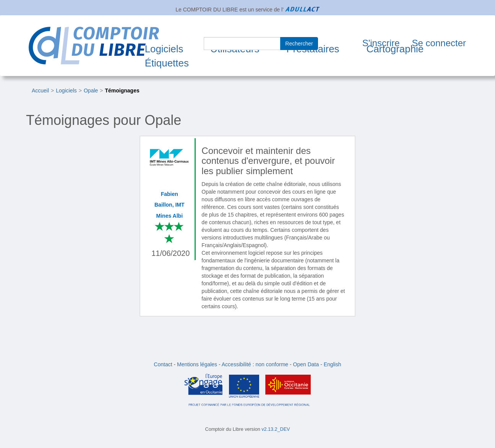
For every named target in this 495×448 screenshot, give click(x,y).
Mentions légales (197, 364)
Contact (163, 364)
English (333, 364)
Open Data (306, 364)
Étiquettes (167, 63)
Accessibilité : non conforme (255, 364)
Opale (91, 91)
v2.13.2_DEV (276, 429)
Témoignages (122, 91)
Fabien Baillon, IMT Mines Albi (170, 205)
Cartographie (395, 49)
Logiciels (164, 49)
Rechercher (299, 44)
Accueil (40, 91)
